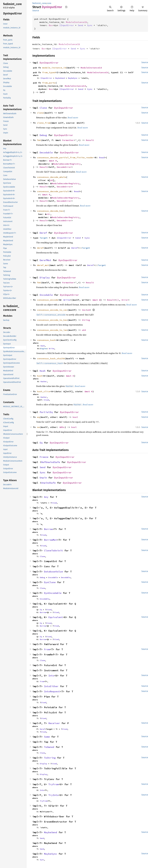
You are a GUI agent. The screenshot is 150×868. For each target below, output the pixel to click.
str (48, 214)
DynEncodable (53, 593)
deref (40, 248)
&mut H (70, 376)
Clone (43, 108)
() (118, 300)
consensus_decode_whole (52, 177)
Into (51, 676)
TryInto (53, 795)
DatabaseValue (53, 572)
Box (51, 25)
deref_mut (43, 265)
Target (44, 238)
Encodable (46, 295)
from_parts (49, 83)
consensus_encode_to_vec (52, 310)
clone (40, 113)
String (86, 320)
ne (38, 427)
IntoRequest (52, 691)
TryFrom (53, 784)
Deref (43, 233)
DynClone (50, 582)
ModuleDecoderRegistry (67, 164)
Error (125, 300)
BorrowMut (51, 540)
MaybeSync (73, 78)
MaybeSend (60, 78)
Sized (46, 400)
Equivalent (56, 617)
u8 (52, 180)
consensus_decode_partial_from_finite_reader (65, 157)
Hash (43, 346)
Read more (73, 117)
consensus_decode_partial (53, 191)
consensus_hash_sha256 (51, 358)
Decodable (46, 152)
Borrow (48, 529)
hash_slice (44, 391)
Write (67, 300)
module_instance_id (54, 68)
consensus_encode (48, 300)
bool (75, 417)
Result (90, 140)
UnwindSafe (48, 483)
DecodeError (64, 167)
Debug (43, 135)
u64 (84, 330)
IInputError (67, 25)
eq (38, 417)
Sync (90, 25)
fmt (39, 140)
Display (45, 278)
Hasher (44, 381)
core (49, 3)
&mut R (53, 161)
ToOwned (49, 747)
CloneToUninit (53, 551)
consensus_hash (46, 340)
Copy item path (66, 7)
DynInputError (49, 63)
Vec (84, 310)
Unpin (43, 478)
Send (80, 25)
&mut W (96, 300)
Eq (41, 443)
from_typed (49, 72)
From (47, 649)
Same (47, 737)
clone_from (44, 123)
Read (102, 157)
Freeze (44, 457)
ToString (50, 758)
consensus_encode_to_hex (52, 320)
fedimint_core (39, 3)
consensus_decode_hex (50, 211)
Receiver (54, 723)
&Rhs (62, 427)
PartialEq (46, 412)
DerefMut (45, 260)
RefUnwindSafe (51, 462)
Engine (44, 349)
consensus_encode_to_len (52, 330)
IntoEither (51, 686)
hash (40, 376)
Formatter (68, 140)
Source (36, 11)
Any (46, 497)
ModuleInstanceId (77, 22)
